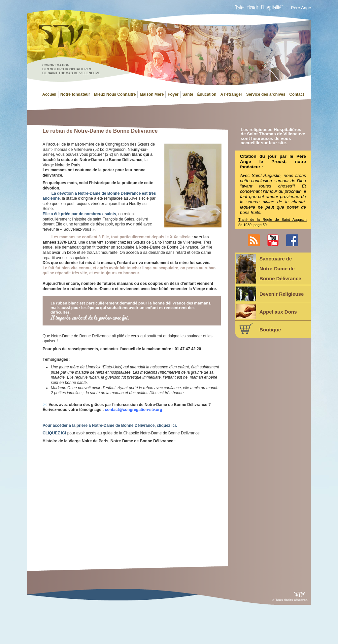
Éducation (207, 94)
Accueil (49, 94)
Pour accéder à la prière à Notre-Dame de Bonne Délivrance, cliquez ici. (110, 425)
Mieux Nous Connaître (115, 94)
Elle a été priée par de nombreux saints (79, 214)
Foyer (173, 94)
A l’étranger (231, 94)
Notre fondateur (75, 94)
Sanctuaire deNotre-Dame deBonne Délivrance (269, 269)
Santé (188, 94)
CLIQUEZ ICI (54, 433)
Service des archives (266, 94)
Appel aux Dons (267, 312)
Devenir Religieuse (270, 294)
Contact (297, 94)
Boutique (259, 329)
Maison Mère (152, 94)
